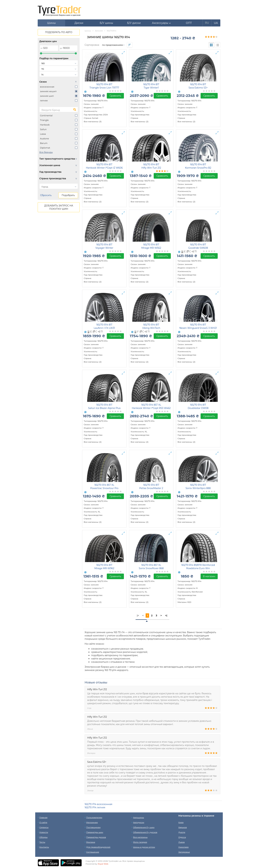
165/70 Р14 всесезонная (98, 804)
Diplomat (45, 148)
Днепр (182, 832)
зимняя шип (47, 96)
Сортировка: (92, 45)
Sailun (43, 129)
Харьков (183, 827)
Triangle (44, 120)
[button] (161, 23)
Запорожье (184, 852)
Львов (181, 842)
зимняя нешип (48, 91)
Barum (44, 143)
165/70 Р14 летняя (95, 807)
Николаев (183, 847)
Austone (44, 138)
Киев (181, 822)
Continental (46, 115)
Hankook (45, 125)
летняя (44, 101)
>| (166, 616)
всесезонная (47, 87)
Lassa (43, 134)
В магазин (209, 576)
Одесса (182, 837)
